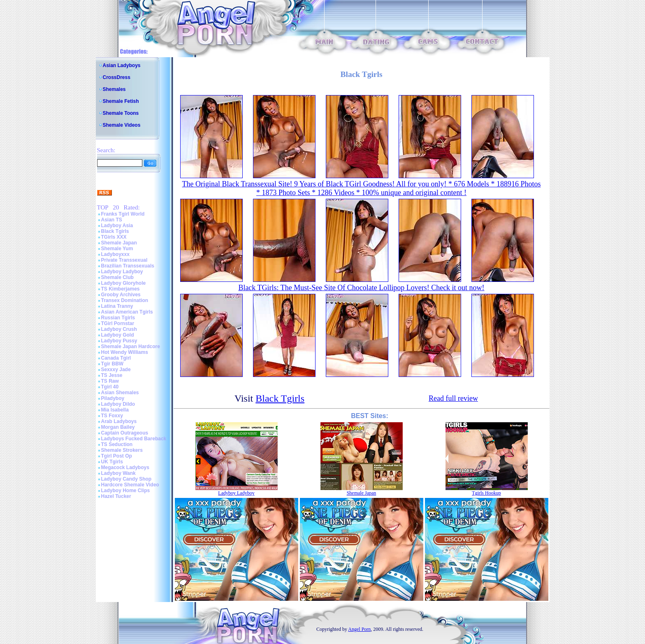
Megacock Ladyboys (125, 467)
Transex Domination (125, 300)
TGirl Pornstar (118, 323)
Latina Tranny (117, 306)
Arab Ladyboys (119, 421)
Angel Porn (359, 629)
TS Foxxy (112, 416)
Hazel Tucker (116, 496)
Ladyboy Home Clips (126, 491)
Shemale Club (117, 277)
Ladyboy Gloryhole (124, 283)
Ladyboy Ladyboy (122, 272)
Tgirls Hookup (486, 493)
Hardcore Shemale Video (130, 485)
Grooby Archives (121, 295)
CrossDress (117, 77)
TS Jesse (112, 375)
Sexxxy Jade (116, 370)
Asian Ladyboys (122, 65)
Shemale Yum (117, 249)
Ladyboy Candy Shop (126, 479)
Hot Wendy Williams (125, 352)
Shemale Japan (119, 243)
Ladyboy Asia (117, 226)
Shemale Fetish (121, 101)
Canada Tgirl (116, 358)
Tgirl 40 (110, 387)
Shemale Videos (122, 125)
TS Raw (110, 381)
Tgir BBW (113, 364)
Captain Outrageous (125, 433)
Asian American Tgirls (127, 312)
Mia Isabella (115, 410)
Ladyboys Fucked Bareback (134, 439)
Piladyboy (113, 398)
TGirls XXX (114, 237)
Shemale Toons (121, 113)
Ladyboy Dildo (118, 404)
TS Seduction (117, 444)
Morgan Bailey (118, 427)
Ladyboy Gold (118, 335)
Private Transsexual (124, 260)
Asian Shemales (120, 393)
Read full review (453, 398)
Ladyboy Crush (119, 329)
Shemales (114, 89)
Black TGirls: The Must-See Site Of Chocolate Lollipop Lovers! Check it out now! (361, 288)
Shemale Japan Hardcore (131, 346)
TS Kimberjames (121, 289)
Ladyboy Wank (118, 473)
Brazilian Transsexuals (128, 266)
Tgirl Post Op (117, 456)
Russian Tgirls (118, 318)
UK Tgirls (112, 462)
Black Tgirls (115, 231)
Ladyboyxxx (115, 254)
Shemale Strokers (122, 450)
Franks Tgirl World (123, 214)
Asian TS (112, 220)
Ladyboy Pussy (119, 341)
